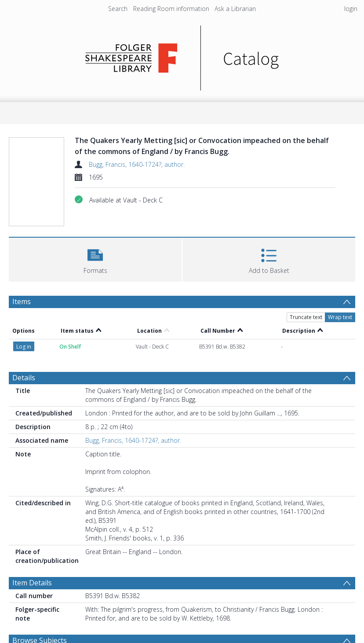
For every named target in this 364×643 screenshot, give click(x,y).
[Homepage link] (182, 56)
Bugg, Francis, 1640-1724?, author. (137, 164)
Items (22, 301)
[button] (95, 259)
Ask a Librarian (235, 9)
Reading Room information (171, 9)
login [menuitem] (351, 9)
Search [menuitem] (118, 9)
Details (24, 378)
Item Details (32, 583)
